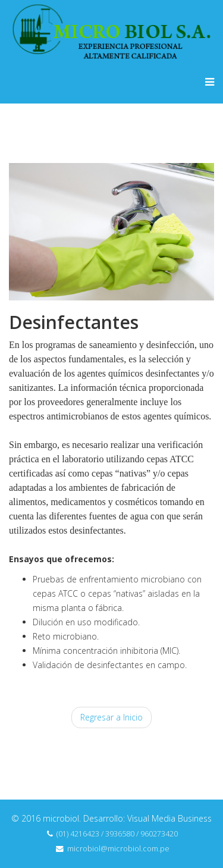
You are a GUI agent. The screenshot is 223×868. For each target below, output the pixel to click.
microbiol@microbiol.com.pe (118, 849)
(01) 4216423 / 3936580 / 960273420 (117, 834)
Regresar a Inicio (111, 717)
